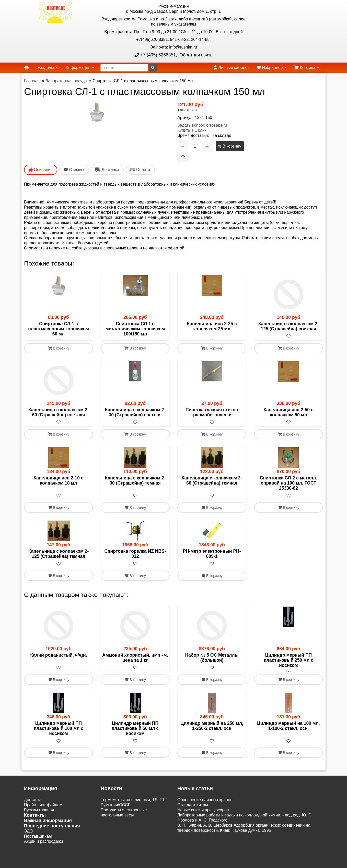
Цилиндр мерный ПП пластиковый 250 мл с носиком (288, 665)
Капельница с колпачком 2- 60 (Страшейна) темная (212, 486)
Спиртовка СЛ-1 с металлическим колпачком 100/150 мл (135, 329)
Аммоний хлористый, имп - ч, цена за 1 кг (135, 663)
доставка (188, 110)
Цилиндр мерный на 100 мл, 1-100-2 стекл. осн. (288, 736)
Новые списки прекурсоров (203, 820)
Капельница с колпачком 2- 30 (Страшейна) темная (135, 486)
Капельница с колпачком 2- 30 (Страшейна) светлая (135, 417)
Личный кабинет (231, 68)
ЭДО (28, 842)
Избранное (272, 68)
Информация (80, 68)
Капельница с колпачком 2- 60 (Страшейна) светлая (59, 417)
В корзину (230, 146)
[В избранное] (183, 157)
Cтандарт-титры (193, 815)
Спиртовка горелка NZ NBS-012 (135, 559)
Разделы (48, 68)
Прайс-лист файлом (43, 815)
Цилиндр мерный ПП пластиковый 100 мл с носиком (59, 739)
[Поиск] (124, 68)
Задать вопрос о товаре (200, 125)
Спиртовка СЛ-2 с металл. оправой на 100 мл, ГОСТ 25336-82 (289, 488)
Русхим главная (39, 820)
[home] (26, 68)
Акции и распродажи (43, 852)
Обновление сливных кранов (205, 810)
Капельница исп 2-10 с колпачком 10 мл (58, 486)
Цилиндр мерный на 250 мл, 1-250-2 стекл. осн (212, 736)
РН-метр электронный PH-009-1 (212, 559)
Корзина (307, 68)
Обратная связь (195, 55)
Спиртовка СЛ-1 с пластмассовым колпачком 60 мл (59, 329)
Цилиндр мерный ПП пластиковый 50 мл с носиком (135, 739)
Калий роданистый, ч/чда (58, 660)
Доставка (33, 810)
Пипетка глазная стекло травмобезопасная (212, 417)
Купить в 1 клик (192, 130)
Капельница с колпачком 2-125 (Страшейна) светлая (289, 326)
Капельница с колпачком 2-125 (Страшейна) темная (59, 559)
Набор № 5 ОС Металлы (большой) (212, 663)
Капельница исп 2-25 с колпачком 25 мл (212, 326)
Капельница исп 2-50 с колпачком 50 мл (288, 417)
